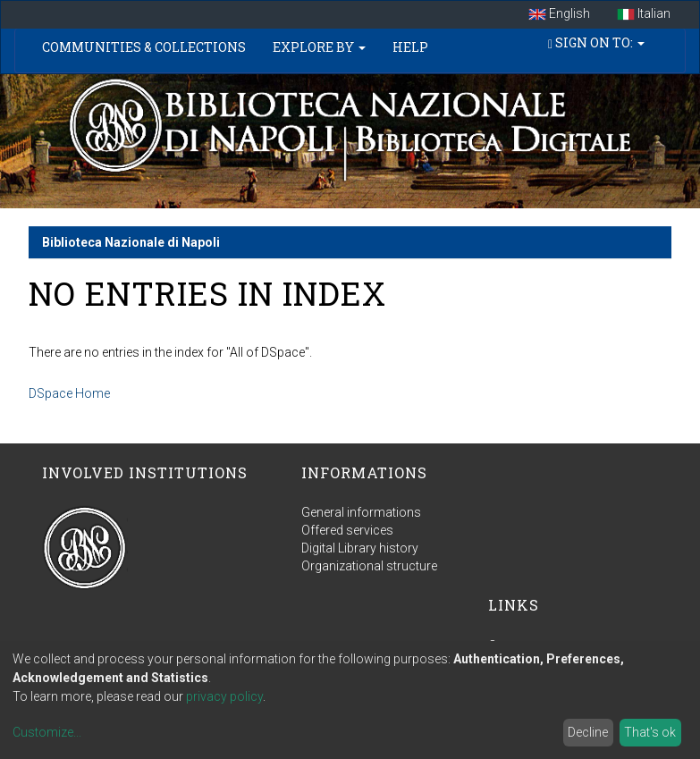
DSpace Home (69, 393)
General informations (361, 512)
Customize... (47, 732)
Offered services (347, 530)
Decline (588, 732)
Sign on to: (596, 42)
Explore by (319, 47)
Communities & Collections (144, 47)
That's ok (650, 732)
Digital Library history (360, 548)
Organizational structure (369, 566)
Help (410, 47)
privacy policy (224, 696)
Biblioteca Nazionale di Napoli (131, 242)
